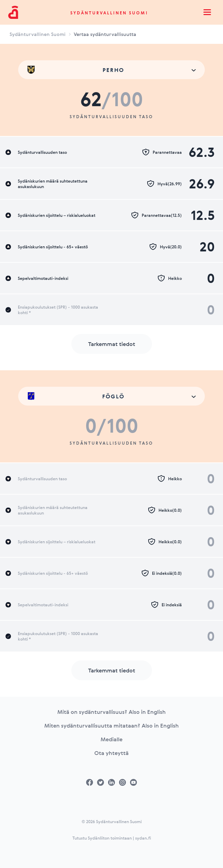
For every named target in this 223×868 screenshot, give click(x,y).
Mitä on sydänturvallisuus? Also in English (111, 712)
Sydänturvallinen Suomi (109, 13)
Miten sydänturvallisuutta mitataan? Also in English (111, 726)
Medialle (111, 739)
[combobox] (111, 70)
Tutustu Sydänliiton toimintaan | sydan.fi (112, 838)
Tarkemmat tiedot (112, 344)
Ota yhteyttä (111, 753)
